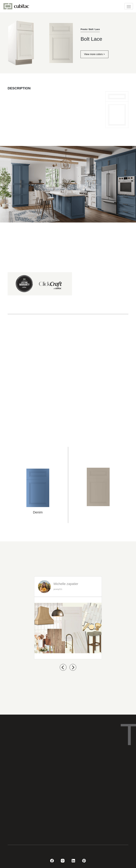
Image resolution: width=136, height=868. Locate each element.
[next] (73, 667)
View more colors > (94, 54)
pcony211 (58, 589)
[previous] (63, 667)
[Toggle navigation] (129, 6)
